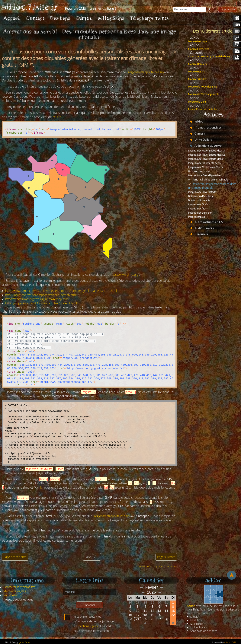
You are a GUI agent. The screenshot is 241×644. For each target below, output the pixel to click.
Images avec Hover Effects (202, 192)
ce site (57, 117)
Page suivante (166, 557)
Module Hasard (197, 72)
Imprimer (158, 566)
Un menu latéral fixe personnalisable (208, 180)
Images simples (196, 217)
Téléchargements (149, 18)
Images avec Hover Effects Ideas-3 (206, 151)
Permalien (171, 566)
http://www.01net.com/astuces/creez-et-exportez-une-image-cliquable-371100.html (61, 291)
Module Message (197, 41)
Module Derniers (197, 64)
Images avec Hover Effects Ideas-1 (206, 159)
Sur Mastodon (13, 595)
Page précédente (15, 557)
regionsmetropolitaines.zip (146, 72)
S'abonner (89, 605)
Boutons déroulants (199, 200)
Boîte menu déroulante (201, 196)
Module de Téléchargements (204, 94)
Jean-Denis (25, 642)
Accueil (12, 18)
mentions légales (88, 626)
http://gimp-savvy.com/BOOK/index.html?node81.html (41, 303)
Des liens (60, 18)
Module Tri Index (197, 79)
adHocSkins (111, 18)
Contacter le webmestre (19, 587)
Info (149, 566)
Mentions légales (15, 591)
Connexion (228, 9)
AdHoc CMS (230, 642)
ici (42, 487)
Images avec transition (200, 213)
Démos (84, 18)
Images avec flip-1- (198, 209)
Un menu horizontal (199, 171)
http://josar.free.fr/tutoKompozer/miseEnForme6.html (41, 295)
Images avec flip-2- (198, 204)
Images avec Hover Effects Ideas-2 (206, 155)
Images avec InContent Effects (204, 163)
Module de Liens (197, 102)
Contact (35, 18)
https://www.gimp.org (124, 275)
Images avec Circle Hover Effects (205, 167)
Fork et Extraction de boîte (202, 109)
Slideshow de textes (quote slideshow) (209, 56)
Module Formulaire (199, 49)
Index (142, 566)
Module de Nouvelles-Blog (202, 87)
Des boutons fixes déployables (205, 175)
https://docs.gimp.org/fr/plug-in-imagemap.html (37, 299)
